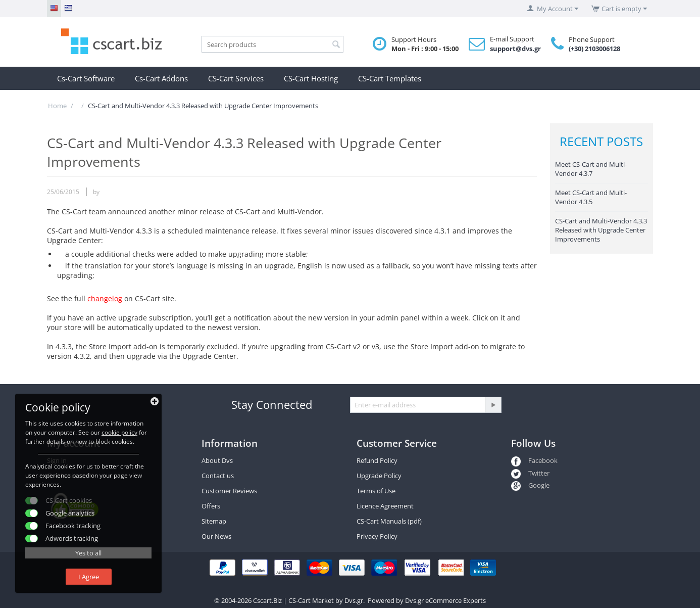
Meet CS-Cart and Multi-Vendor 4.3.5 (591, 197)
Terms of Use (376, 491)
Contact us (218, 476)
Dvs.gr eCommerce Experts (445, 600)
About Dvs (217, 460)
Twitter (530, 473)
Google (530, 485)
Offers (211, 506)
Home (57, 106)
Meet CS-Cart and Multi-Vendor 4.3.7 (591, 169)
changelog (105, 298)
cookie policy (119, 432)
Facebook (534, 460)
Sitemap (214, 521)
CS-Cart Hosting (311, 78)
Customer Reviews (229, 491)
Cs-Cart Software (86, 78)
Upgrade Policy (379, 476)
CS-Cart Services (236, 78)
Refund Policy (377, 460)
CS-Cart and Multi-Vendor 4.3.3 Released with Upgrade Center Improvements (601, 230)
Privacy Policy (377, 536)
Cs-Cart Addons (161, 78)
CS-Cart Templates (390, 78)
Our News (216, 536)
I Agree (89, 577)
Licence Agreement (385, 506)
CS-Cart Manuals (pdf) (389, 521)
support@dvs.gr (515, 49)
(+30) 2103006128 (594, 49)
